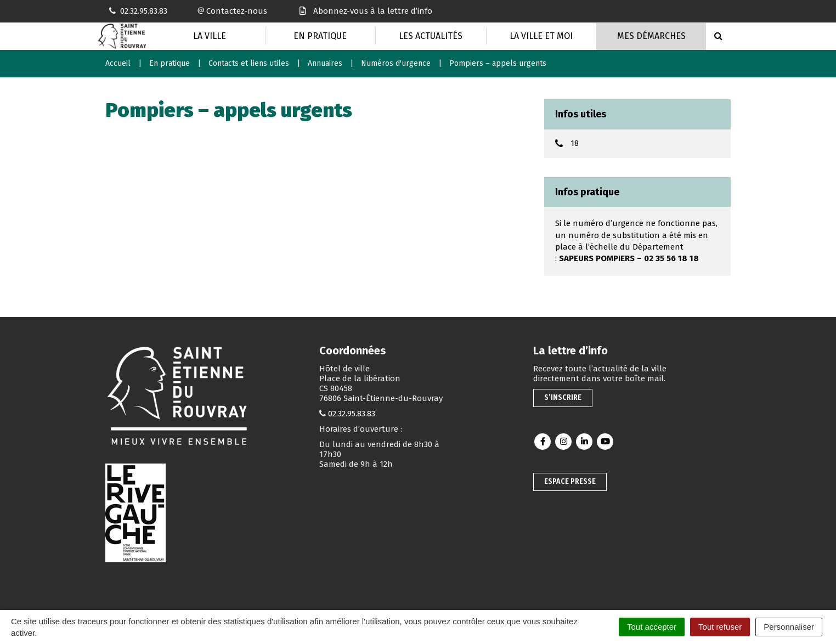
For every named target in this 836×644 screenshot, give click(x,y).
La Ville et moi (541, 36)
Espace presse (570, 481)
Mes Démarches (651, 36)
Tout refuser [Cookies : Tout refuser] (720, 627)
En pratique (320, 36)
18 (575, 143)
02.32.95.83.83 (352, 414)
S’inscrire (563, 397)
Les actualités (431, 36)
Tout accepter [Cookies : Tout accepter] (652, 627)
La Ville (210, 36)
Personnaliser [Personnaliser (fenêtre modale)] (789, 627)
